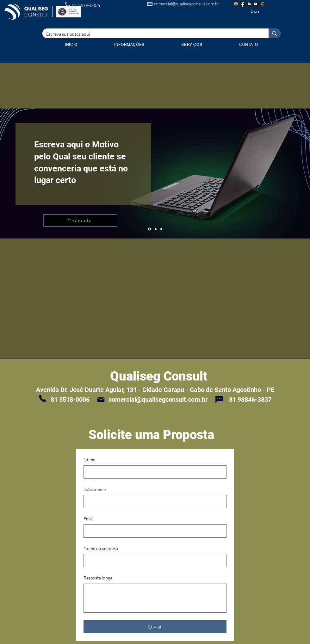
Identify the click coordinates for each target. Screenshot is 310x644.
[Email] (153, 531)
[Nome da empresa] (153, 560)
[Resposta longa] (155, 598)
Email (89, 519)
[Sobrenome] (153, 501)
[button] (192, 45)
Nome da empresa (101, 548)
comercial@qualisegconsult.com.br (187, 4)
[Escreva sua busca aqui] (151, 34)
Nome (89, 459)
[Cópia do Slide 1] (156, 229)
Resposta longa (98, 578)
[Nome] (153, 472)
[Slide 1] (149, 229)
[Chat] (219, 399)
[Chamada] (80, 220)
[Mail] (101, 400)
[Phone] (42, 399)
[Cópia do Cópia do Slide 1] (161, 229)
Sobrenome (95, 489)
